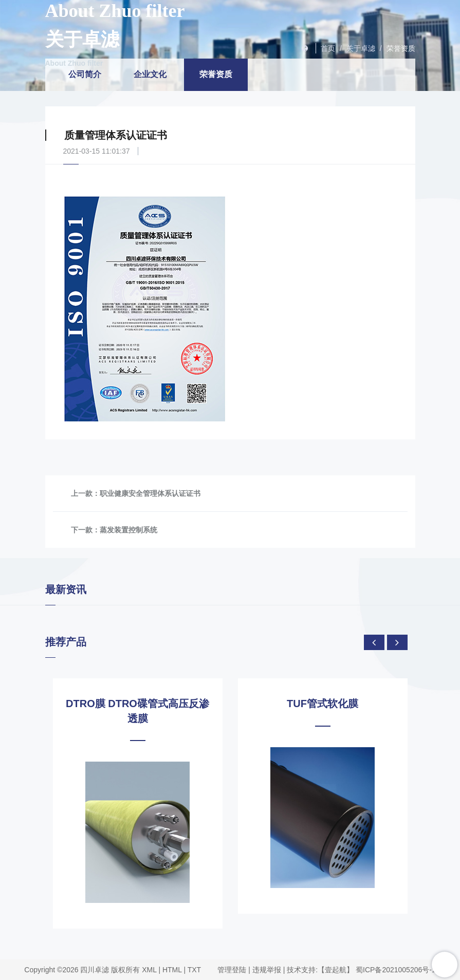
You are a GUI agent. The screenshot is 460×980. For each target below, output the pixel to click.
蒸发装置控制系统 (128, 530)
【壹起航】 (336, 970)
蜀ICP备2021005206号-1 (396, 970)
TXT (194, 970)
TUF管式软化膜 (323, 704)
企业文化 (150, 74)
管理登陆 (232, 970)
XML (149, 970)
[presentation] (374, 642)
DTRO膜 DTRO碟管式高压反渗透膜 (137, 711)
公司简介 (85, 74)
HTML (172, 970)
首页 (328, 48)
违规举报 (267, 970)
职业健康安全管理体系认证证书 (150, 493)
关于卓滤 (361, 48)
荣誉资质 (401, 48)
